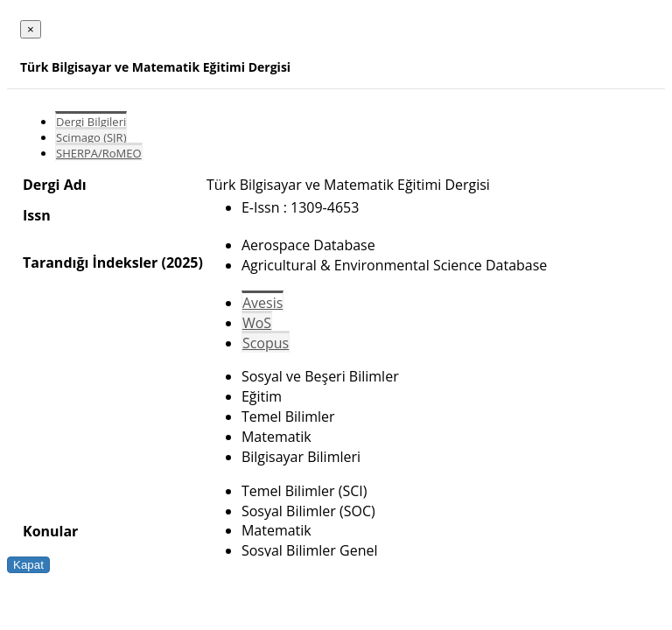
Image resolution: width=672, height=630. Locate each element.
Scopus (266, 343)
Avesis (262, 303)
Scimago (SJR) (91, 137)
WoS (257, 323)
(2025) (182, 262)
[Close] (31, 29)
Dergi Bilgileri (91, 122)
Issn (37, 215)
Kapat (28, 565)
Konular (50, 531)
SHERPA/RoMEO (99, 153)
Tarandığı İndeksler (90, 262)
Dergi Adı (55, 185)
